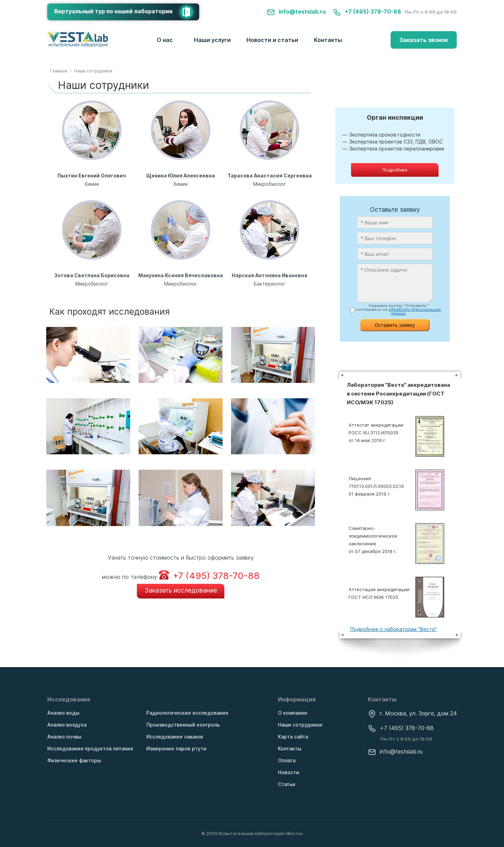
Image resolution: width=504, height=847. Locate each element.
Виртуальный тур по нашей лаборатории (127, 12)
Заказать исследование (181, 590)
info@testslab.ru (296, 12)
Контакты (328, 40)
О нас (165, 40)
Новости (289, 772)
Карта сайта (293, 737)
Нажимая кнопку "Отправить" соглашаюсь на (398, 310)
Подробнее (395, 170)
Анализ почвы (64, 737)
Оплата (287, 760)
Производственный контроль (183, 725)
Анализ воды (63, 713)
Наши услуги (212, 40)
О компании (293, 713)
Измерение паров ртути (176, 748)
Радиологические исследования (187, 713)
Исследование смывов (175, 737)
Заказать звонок (424, 40)
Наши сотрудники (300, 725)
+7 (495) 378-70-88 (367, 12)
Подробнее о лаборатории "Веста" (394, 629)
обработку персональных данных (415, 311)
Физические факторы (74, 760)
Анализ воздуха (67, 725)
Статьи (287, 784)
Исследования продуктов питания (90, 748)
